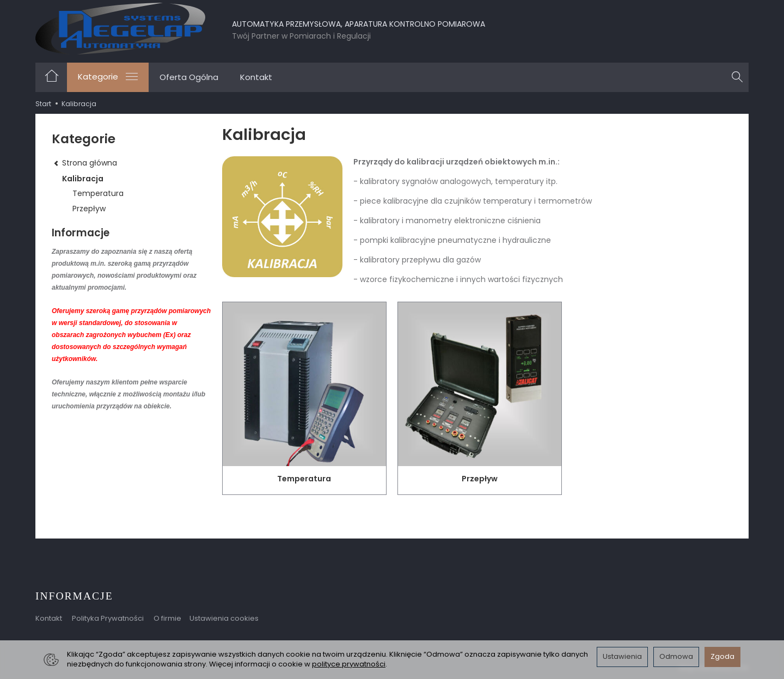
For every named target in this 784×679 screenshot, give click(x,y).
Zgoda (722, 656)
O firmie (167, 618)
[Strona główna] (120, 29)
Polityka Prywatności (108, 618)
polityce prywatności (349, 664)
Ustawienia (622, 656)
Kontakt (256, 77)
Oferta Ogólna (189, 77)
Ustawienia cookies (224, 618)
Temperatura (304, 479)
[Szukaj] (737, 77)
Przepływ (480, 479)
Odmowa (676, 656)
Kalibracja (83, 179)
